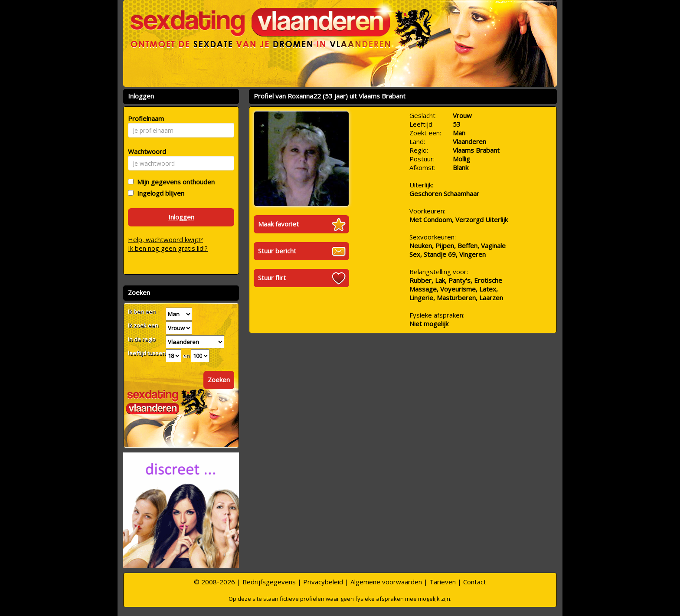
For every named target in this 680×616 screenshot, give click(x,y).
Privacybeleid (323, 582)
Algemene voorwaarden (386, 582)
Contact (475, 582)
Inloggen (181, 217)
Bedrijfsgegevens (269, 582)
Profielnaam (145, 118)
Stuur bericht (277, 251)
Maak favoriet (278, 224)
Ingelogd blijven (159, 193)
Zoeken (219, 380)
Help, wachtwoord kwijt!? (165, 239)
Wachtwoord (145, 151)
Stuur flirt (272, 278)
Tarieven (443, 582)
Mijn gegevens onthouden (174, 182)
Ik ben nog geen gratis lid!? (168, 248)
